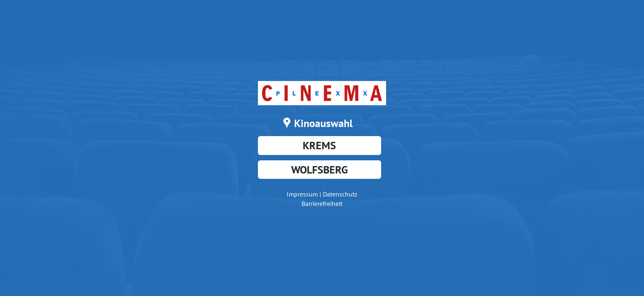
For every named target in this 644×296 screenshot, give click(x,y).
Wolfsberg (320, 170)
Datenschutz (340, 194)
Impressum (302, 194)
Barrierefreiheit (322, 203)
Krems (319, 145)
